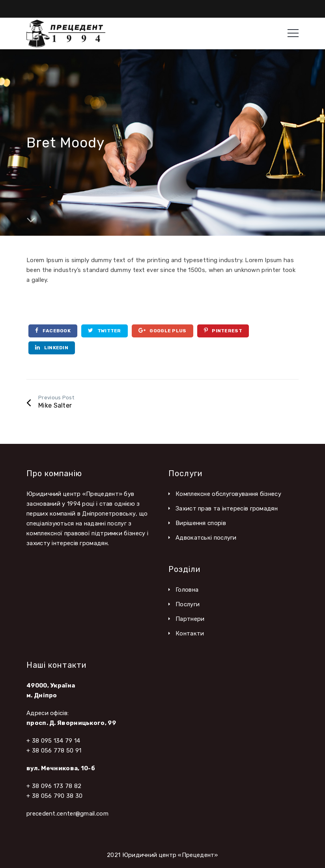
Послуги (188, 604)
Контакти (190, 633)
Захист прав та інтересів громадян (227, 509)
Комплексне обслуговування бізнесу (228, 494)
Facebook (53, 331)
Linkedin (52, 347)
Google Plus (162, 331)
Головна (187, 590)
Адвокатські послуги (206, 538)
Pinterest (223, 331)
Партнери (190, 619)
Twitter (105, 331)
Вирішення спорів (201, 523)
